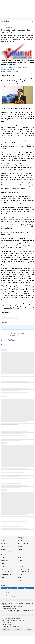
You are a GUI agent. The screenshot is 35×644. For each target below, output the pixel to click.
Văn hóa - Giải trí (5, 552)
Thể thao (3, 546)
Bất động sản (4, 560)
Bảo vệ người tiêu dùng (24, 566)
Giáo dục (20, 546)
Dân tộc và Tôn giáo (23, 544)
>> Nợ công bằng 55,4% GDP (10, 71)
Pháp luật (20, 555)
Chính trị (3, 541)
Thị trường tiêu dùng (6, 569)
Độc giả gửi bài (18, 630)
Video (19, 580)
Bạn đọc (20, 560)
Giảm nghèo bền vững (23, 569)
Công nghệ (4, 555)
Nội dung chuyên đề (6, 575)
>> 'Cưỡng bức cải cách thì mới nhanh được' (14, 68)
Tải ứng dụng (6, 630)
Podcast (20, 583)
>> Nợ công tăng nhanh (8, 69)
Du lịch (20, 558)
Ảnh (2, 580)
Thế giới (3, 549)
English (20, 575)
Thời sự (5, 25)
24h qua (3, 585)
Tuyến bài (9, 588)
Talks (2, 577)
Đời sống (20, 549)
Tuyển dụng (29, 630)
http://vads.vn (9, 624)
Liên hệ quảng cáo (6, 615)
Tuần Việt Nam (5, 563)
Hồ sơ (19, 577)
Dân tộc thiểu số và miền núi (25, 572)
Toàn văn (20, 563)
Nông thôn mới (5, 572)
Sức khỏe (20, 552)
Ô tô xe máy (4, 558)
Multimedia (4, 583)
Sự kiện (26, 588)
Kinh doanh (4, 544)
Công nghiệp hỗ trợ (6, 566)
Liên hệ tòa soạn (5, 600)
